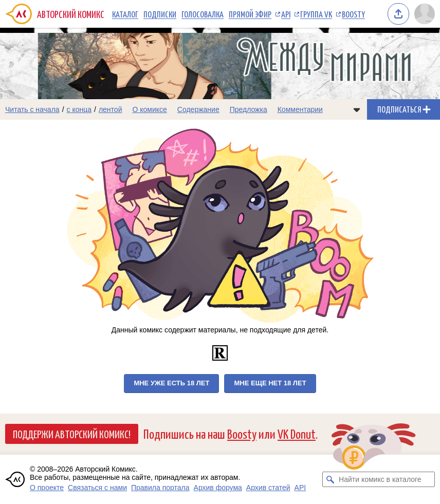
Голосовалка (203, 14)
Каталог (125, 14)
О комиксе (149, 109)
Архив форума (218, 488)
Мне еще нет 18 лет (270, 383)
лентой (111, 109)
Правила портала (160, 488)
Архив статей (268, 488)
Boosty (353, 14)
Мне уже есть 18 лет (171, 383)
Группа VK (316, 14)
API (286, 14)
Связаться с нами (97, 488)
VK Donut (297, 433)
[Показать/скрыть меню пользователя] (425, 14)
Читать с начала (32, 109)
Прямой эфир (250, 14)
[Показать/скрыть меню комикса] (357, 109)
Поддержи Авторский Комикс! (72, 434)
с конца (79, 109)
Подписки (160, 14)
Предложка (249, 109)
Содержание (198, 109)
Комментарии (300, 109)
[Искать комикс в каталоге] (330, 479)
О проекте (47, 488)
